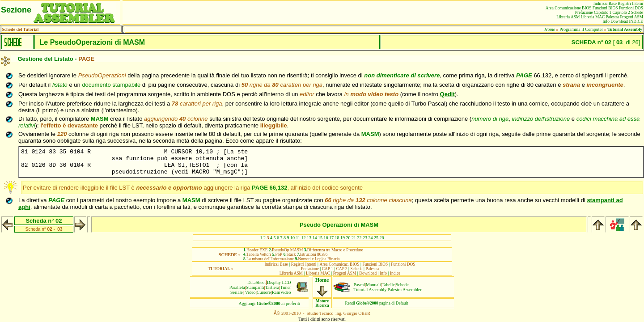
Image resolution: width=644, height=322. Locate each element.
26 (382, 238)
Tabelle (388, 285)
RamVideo (282, 292)
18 (337, 238)
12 (304, 238)
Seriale (237, 292)
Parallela (237, 287)
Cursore (264, 292)
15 (320, 238)
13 (309, 238)
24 (371, 238)
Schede (402, 285)
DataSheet (256, 282)
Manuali (373, 285)
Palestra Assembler (404, 290)
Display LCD (279, 282)
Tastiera (272, 287)
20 (348, 238)
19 (343, 238)
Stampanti (255, 287)
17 (331, 238)
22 (360, 238)
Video (250, 292)
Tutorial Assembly (370, 290)
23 (365, 238)
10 (292, 238)
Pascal (360, 285)
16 (326, 238)
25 (376, 238)
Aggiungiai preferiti (270, 303)
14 (315, 238)
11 (298, 238)
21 (354, 238)
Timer (285, 287)
